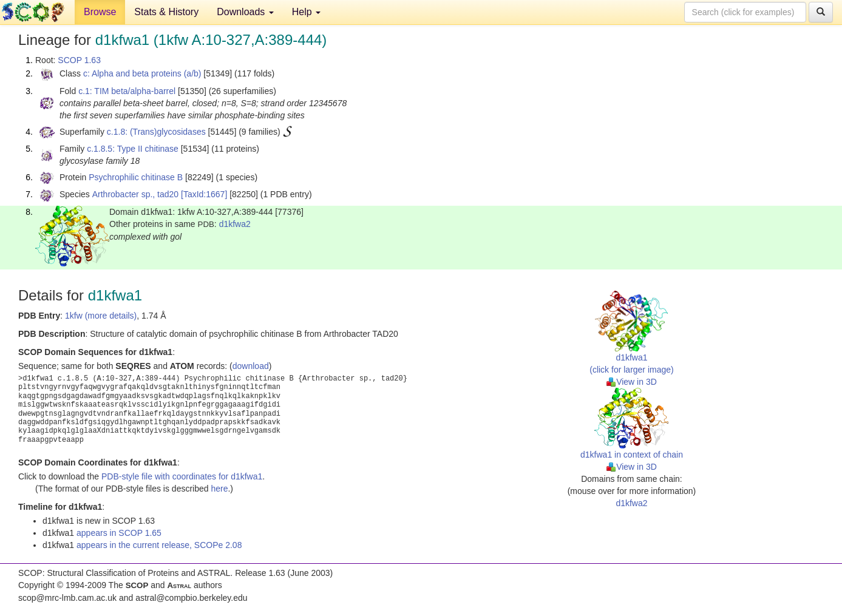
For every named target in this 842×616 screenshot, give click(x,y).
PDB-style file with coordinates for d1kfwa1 (182, 476)
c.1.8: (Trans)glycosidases (156, 132)
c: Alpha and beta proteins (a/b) (142, 73)
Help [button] (306, 12)
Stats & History (166, 12)
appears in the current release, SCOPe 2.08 (159, 545)
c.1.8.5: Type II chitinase (133, 149)
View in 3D (632, 382)
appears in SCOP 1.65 (119, 533)
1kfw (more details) (101, 316)
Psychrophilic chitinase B (136, 177)
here (219, 489)
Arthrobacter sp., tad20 (135, 194)
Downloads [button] (245, 12)
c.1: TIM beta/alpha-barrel (127, 91)
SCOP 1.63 (79, 60)
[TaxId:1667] (204, 194)
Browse (100, 12)
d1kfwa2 (235, 224)
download (251, 366)
